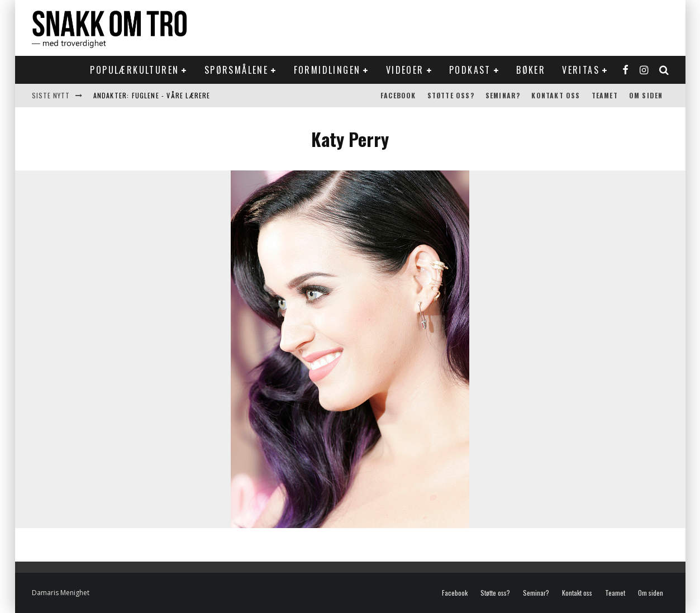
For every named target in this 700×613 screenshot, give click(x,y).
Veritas (581, 70)
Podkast (470, 70)
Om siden (646, 95)
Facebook (398, 95)
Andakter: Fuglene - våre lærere (152, 95)
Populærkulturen (134, 70)
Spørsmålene (236, 70)
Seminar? (503, 95)
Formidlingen (327, 70)
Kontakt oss (556, 95)
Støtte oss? (451, 95)
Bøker (531, 70)
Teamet (605, 95)
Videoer (405, 70)
